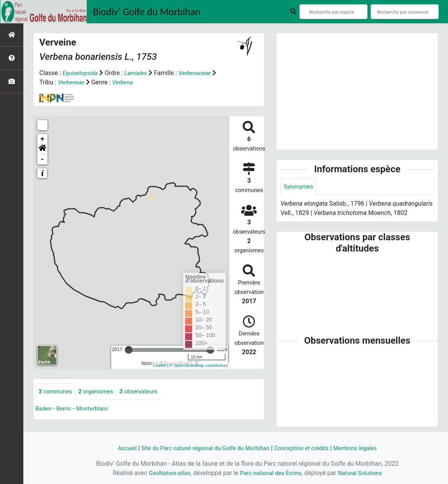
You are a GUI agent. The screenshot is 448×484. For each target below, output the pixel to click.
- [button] (43, 159)
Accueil (118, 448)
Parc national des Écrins (270, 473)
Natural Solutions (364, 473)
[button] (42, 149)
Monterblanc (96, 409)
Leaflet (160, 365)
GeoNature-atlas (165, 473)
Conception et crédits (306, 448)
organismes (100, 392)
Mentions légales (363, 448)
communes (57, 392)
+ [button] (43, 139)
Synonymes (299, 187)
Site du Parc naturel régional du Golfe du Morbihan (202, 448)
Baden (44, 409)
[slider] (129, 350)
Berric (66, 409)
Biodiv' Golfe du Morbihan (147, 12)
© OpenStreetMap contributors (199, 365)
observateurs (145, 392)
